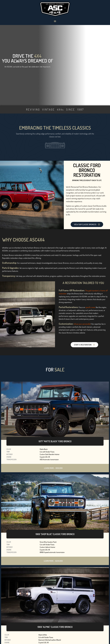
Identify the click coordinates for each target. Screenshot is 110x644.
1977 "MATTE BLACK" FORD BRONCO (55, 441)
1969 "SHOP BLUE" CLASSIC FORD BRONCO (55, 534)
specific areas (90, 307)
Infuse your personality (82, 324)
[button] (55, 21)
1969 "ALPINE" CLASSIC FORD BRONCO (55, 627)
